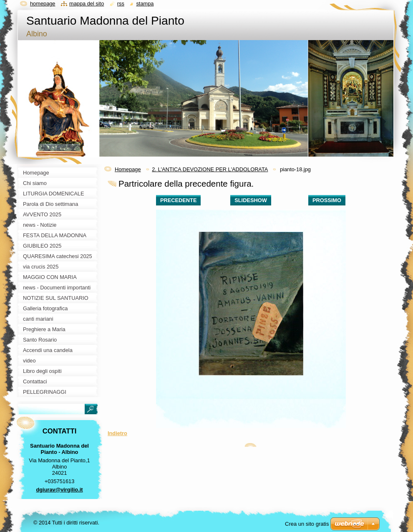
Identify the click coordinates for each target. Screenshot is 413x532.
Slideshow (251, 200)
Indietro (117, 433)
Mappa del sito (87, 4)
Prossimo (327, 200)
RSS (121, 4)
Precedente (178, 200)
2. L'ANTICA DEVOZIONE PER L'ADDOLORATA (210, 169)
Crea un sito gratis (307, 524)
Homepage (128, 169)
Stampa (145, 4)
